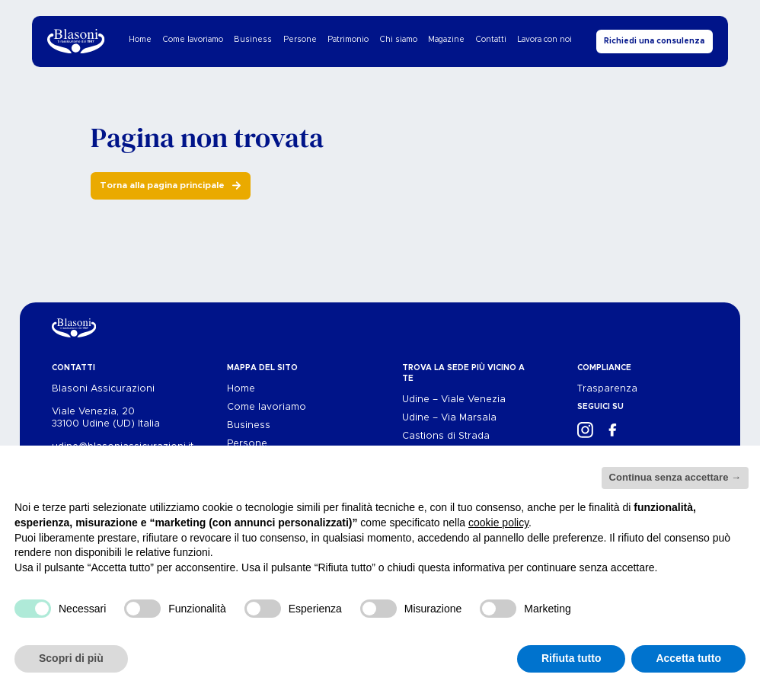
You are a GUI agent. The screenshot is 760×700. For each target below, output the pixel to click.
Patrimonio (348, 40)
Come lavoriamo (193, 40)
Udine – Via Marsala (449, 418)
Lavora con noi (544, 40)
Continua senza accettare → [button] (675, 477)
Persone (300, 40)
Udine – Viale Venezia (454, 400)
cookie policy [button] (498, 523)
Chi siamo (399, 40)
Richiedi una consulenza (654, 41)
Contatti (491, 40)
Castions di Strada (446, 436)
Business (253, 40)
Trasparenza (607, 389)
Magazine (446, 40)
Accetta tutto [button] (688, 658)
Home (140, 40)
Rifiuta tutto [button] (572, 658)
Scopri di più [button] (71, 658)
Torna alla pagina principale (162, 185)
